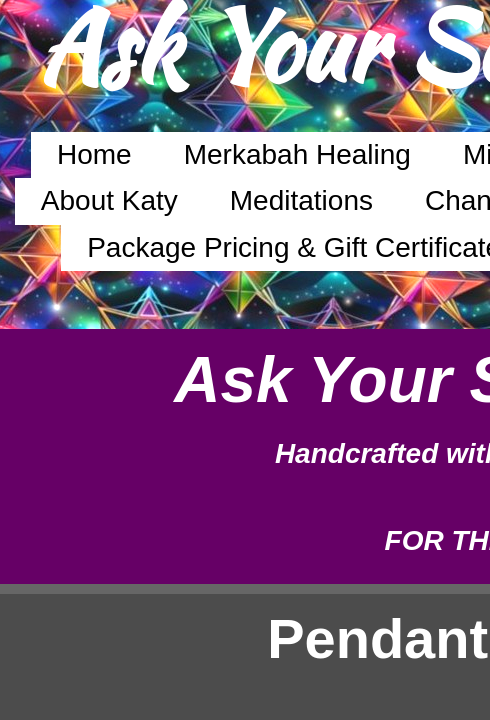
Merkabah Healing (297, 154)
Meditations (301, 200)
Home (94, 154)
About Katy (109, 200)
